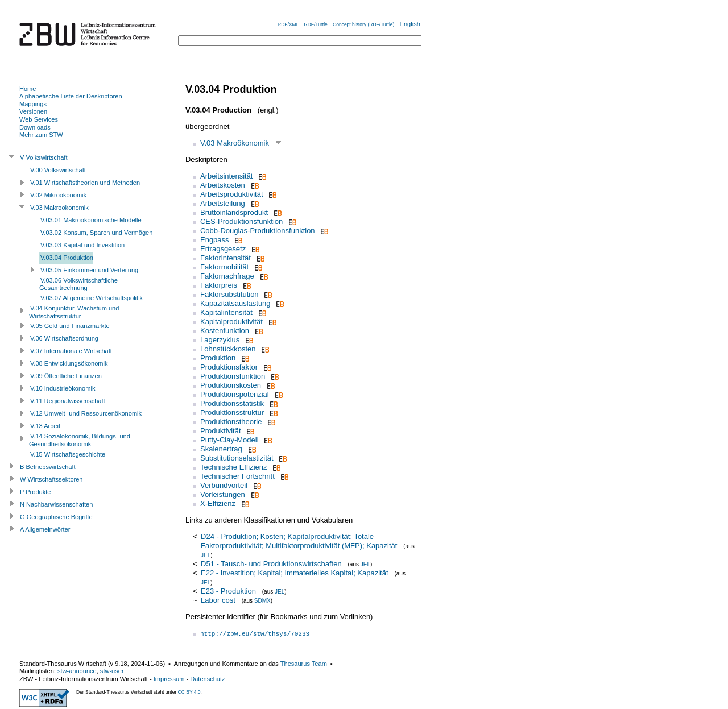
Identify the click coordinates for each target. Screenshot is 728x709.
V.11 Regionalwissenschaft (68, 401)
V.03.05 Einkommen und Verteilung (89, 270)
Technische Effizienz (234, 467)
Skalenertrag (221, 449)
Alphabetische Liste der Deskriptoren (71, 96)
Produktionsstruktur (232, 412)
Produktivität (221, 431)
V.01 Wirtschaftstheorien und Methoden (85, 183)
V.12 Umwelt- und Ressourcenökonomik (86, 413)
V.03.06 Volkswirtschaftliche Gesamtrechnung (78, 284)
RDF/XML (288, 24)
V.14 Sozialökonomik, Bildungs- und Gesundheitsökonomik (80, 440)
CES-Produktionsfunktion (241, 221)
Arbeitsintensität (227, 176)
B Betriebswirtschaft (48, 467)
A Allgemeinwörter (45, 529)
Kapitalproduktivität (231, 322)
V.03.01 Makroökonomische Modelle (91, 220)
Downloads (35, 127)
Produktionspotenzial (235, 394)
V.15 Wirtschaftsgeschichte (68, 454)
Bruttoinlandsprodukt (234, 212)
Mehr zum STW (41, 135)
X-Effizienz (218, 503)
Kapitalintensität (226, 312)
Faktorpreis (219, 285)
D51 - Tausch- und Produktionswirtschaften (271, 564)
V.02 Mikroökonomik (58, 195)
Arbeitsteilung (223, 203)
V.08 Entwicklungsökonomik (69, 363)
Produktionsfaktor (229, 367)
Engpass (215, 240)
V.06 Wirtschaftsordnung (64, 338)
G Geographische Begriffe (56, 517)
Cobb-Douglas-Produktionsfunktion (258, 231)
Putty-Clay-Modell (229, 440)
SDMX (262, 601)
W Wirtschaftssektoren (51, 479)
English (410, 24)
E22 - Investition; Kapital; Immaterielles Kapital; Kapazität (295, 573)
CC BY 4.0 (189, 692)
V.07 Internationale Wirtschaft (71, 351)
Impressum (169, 679)
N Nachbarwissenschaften (56, 504)
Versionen (33, 111)
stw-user (112, 671)
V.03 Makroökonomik (235, 143)
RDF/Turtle (316, 24)
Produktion (218, 358)
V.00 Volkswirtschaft (58, 170)
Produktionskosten (231, 385)
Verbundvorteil (224, 485)
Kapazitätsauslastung (235, 303)
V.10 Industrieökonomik (63, 388)
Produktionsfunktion (233, 376)
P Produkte (35, 492)
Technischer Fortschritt (237, 476)
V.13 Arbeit (45, 426)
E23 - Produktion (228, 591)
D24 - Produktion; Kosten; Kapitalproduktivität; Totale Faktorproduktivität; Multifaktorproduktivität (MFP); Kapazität (299, 541)
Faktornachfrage (227, 276)
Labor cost (218, 600)
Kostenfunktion (225, 331)
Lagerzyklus (220, 340)
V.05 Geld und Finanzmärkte (70, 326)
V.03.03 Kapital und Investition (82, 245)
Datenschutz (207, 679)
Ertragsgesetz (223, 249)
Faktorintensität (226, 258)
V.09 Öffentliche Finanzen (66, 376)
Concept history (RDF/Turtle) (363, 24)
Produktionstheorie (231, 422)
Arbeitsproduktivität (232, 194)
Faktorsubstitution (229, 294)
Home (28, 89)
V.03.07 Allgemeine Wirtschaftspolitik (92, 298)
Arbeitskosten (223, 185)
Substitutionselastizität (237, 458)
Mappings (33, 104)
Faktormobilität (224, 267)
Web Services (39, 119)
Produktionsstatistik (232, 403)
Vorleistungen (223, 494)
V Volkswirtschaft (44, 157)
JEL (206, 555)
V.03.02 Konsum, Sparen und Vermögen (96, 233)
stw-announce (77, 671)
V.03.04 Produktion (67, 258)
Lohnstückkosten (228, 349)
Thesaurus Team (304, 664)
